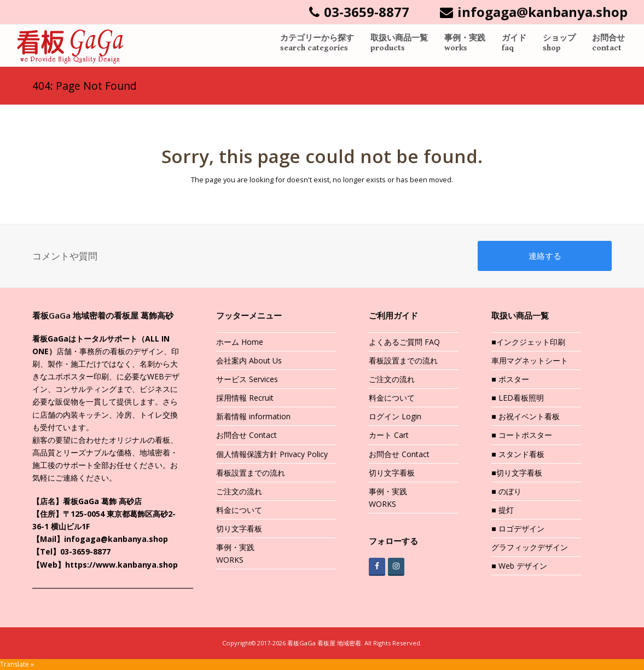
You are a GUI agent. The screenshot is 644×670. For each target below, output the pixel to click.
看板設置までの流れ (251, 473)
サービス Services (247, 379)
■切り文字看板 (517, 473)
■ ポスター (510, 379)
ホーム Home (240, 342)
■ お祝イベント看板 (525, 416)
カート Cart (389, 435)
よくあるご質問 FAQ (404, 342)
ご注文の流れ (239, 491)
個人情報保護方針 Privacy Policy (272, 454)
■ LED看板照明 (517, 398)
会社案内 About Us (249, 360)
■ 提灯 (502, 510)
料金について (239, 510)
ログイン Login (395, 416)
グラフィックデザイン (530, 547)
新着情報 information (253, 416)
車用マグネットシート (530, 360)
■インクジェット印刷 (528, 342)
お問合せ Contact (246, 435)
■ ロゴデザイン (518, 529)
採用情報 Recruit (245, 398)
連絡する (545, 256)
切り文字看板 (239, 529)
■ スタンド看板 (518, 454)
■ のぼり (506, 491)
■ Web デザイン (519, 566)
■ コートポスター (521, 435)
